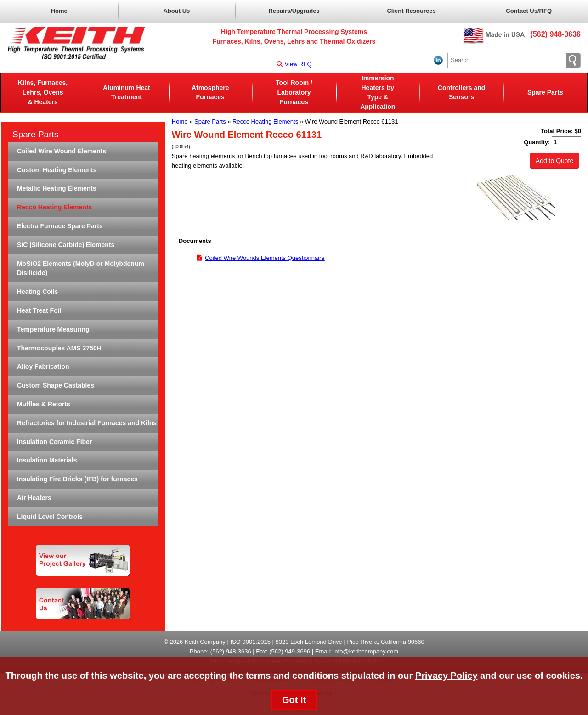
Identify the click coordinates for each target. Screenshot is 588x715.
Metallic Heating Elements (57, 188)
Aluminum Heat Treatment (127, 93)
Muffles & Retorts (44, 404)
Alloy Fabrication (43, 366)
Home (59, 11)
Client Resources (411, 11)
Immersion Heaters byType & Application (378, 92)
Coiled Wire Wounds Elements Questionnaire (265, 258)
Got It (294, 700)
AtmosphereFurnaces (210, 93)
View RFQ (294, 64)
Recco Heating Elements (265, 121)
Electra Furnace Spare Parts (60, 226)
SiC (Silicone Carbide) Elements (66, 245)
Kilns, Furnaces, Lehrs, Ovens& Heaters (43, 92)
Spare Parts (545, 92)
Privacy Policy (447, 676)
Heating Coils (37, 292)
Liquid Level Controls (50, 517)
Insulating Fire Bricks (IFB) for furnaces (77, 479)
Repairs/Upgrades (294, 11)
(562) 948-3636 (556, 34)
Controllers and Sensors (461, 93)
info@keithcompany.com (366, 651)
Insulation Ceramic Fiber (54, 442)
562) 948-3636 (232, 651)
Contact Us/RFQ (529, 11)
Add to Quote (555, 161)
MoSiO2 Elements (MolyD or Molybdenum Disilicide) (81, 268)
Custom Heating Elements (57, 170)
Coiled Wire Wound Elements (62, 151)
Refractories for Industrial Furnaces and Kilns (87, 423)
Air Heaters (34, 498)
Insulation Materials (47, 460)
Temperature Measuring (53, 329)
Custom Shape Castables (56, 385)
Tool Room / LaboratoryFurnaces (294, 92)
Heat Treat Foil (39, 310)
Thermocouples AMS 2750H (59, 348)
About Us (177, 11)
